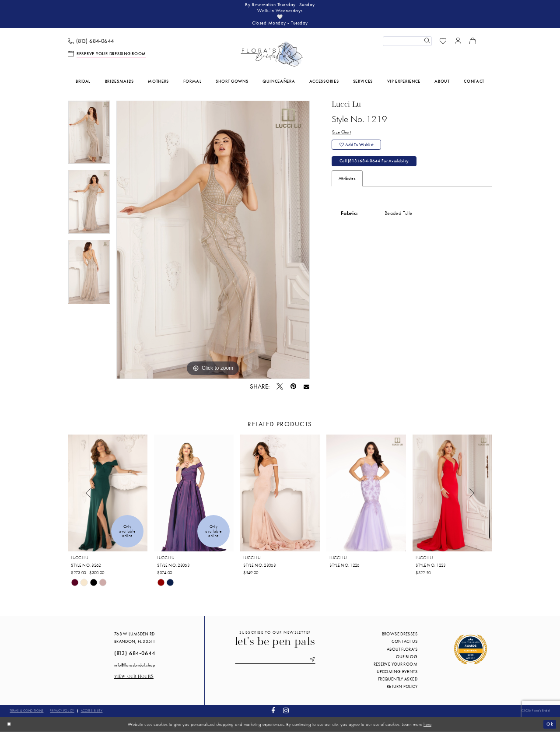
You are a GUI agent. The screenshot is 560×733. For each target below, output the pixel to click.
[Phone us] (91, 43)
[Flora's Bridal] (272, 56)
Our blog (407, 658)
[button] (458, 42)
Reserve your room (395, 665)
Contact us (404, 643)
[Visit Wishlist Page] (443, 42)
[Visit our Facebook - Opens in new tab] (273, 713)
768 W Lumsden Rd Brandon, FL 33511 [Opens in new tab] (135, 639)
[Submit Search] (427, 42)
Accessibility (92, 712)
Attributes (347, 182)
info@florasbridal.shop (135, 666)
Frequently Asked (398, 681)
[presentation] (108, 495)
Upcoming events (397, 673)
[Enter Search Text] (407, 42)
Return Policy (402, 688)
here (427, 726)
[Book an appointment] (107, 55)
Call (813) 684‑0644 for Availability (375, 164)
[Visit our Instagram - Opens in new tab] (286, 713)
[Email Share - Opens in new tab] (306, 388)
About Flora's (402, 651)
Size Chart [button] (341, 134)
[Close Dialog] (9, 726)
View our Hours (134, 679)
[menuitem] (91, 43)
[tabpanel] (89, 137)
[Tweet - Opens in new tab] (280, 388)
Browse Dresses (400, 636)
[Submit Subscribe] (313, 662)
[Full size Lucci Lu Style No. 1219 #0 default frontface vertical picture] (213, 242)
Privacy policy (62, 712)
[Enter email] (275, 662)
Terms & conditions (26, 712)
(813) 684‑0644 (135, 655)
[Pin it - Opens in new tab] (293, 388)
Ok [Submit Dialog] (550, 726)
